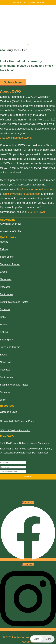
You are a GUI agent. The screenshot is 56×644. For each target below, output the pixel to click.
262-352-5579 (36, 212)
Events (4, 272)
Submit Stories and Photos (14, 302)
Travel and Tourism (10, 264)
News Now (6, 279)
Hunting (4, 242)
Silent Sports (7, 257)
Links (3, 317)
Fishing (4, 249)
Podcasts (5, 287)
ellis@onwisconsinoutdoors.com (35, 189)
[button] (42, 639)
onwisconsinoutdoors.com (15, 138)
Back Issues (6, 294)
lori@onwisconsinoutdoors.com (22, 194)
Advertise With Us (11, 224)
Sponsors (5, 309)
